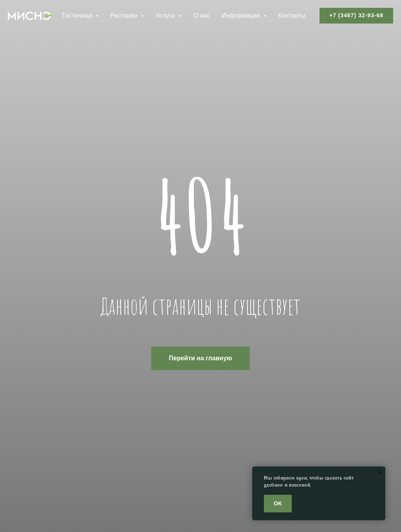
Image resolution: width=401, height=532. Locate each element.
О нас (201, 15)
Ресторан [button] (125, 15)
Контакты (292, 15)
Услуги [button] (166, 15)
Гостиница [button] (78, 15)
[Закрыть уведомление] (379, 472)
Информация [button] (242, 15)
